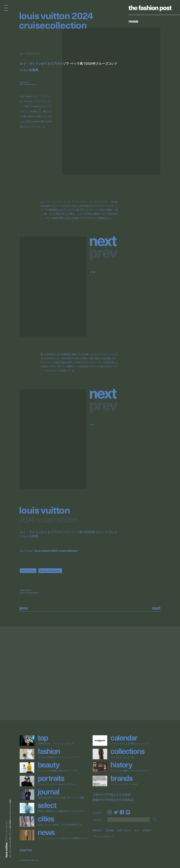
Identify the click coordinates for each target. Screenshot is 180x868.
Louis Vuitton (28, 571)
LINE (128, 812)
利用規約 (147, 830)
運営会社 (97, 830)
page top (26, 850)
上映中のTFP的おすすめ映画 (112, 795)
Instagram (110, 812)
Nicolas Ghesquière (50, 571)
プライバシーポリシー (103, 836)
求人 (137, 830)
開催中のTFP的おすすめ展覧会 (113, 800)
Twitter (116, 812)
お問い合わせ (124, 830)
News (133, 21)
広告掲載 (109, 830)
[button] (104, 240)
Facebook (122, 812)
